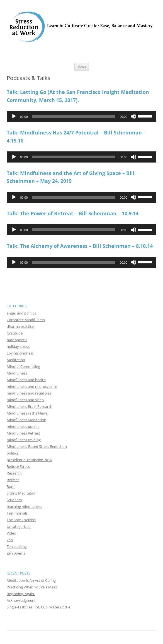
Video (11, 533)
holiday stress (18, 346)
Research (14, 473)
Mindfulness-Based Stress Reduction (37, 446)
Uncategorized (19, 526)
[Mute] (133, 116)
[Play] (14, 116)
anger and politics (21, 313)
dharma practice (20, 326)
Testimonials (17, 513)
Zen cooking (17, 546)
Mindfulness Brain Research (30, 406)
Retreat (13, 480)
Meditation (16, 360)
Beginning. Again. (21, 594)
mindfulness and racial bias (29, 393)
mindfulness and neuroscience (32, 386)
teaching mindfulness (24, 506)
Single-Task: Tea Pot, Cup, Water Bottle (38, 607)
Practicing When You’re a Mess (32, 587)
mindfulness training (24, 440)
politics (13, 453)
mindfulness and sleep (25, 400)
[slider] (74, 116)
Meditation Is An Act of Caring (31, 580)
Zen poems (16, 553)
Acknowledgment (21, 600)
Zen (10, 540)
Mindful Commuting (23, 366)
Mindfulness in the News (27, 413)
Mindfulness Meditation (26, 420)
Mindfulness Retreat (23, 433)
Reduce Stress (18, 466)
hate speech (17, 340)
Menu (82, 67)
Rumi (11, 486)
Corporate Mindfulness (26, 320)
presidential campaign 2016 (29, 460)
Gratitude (15, 333)
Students (14, 500)
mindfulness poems (23, 426)
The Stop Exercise (21, 520)
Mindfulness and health (26, 380)
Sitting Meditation (22, 493)
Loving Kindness (20, 353)
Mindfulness (17, 373)
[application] (81, 116)
